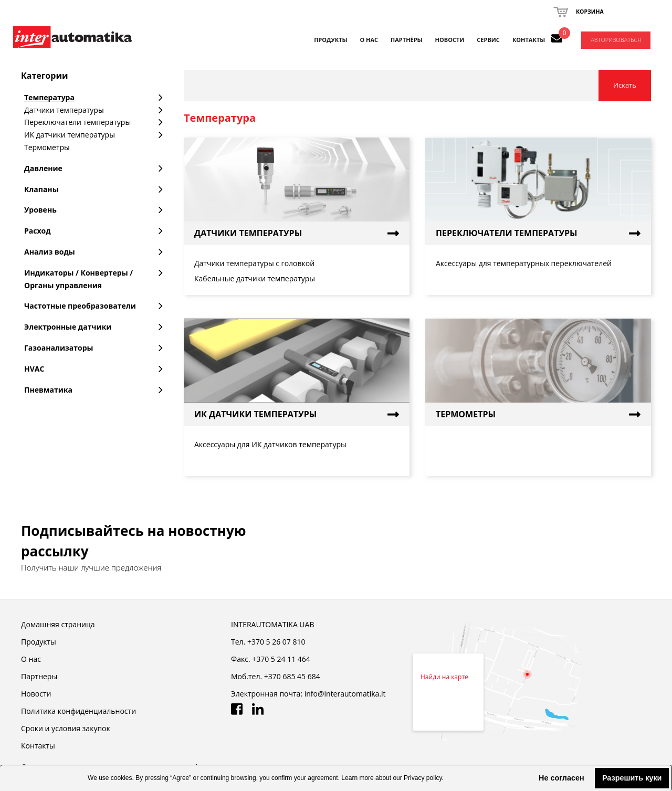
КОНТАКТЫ (529, 40)
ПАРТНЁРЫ (407, 40)
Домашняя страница (58, 624)
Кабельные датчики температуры (255, 278)
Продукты (330, 40)
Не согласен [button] (561, 778)
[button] (530, 778)
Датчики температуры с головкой (254, 263)
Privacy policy (423, 778)
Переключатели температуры (507, 233)
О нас (31, 659)
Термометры (466, 414)
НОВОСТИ (450, 40)
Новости (36, 694)
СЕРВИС (488, 40)
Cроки (66, 728)
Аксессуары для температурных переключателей (524, 263)
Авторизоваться (616, 40)
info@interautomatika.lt (345, 694)
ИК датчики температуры (255, 414)
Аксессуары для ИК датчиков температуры (270, 444)
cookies (122, 778)
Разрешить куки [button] (632, 778)
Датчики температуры (248, 233)
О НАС (369, 40)
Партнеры (39, 676)
